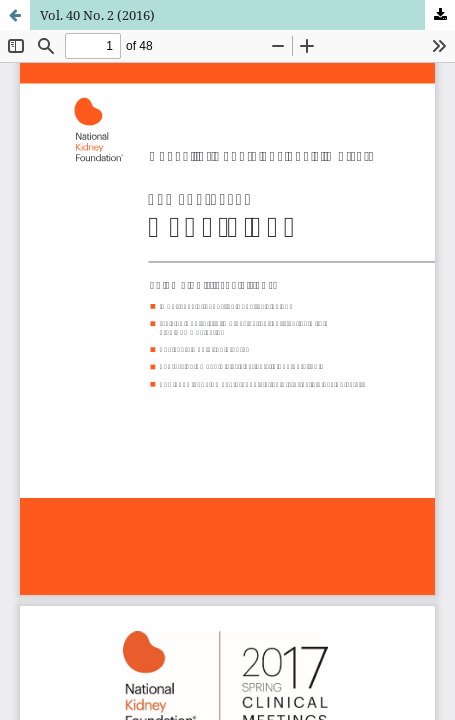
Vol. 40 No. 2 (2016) (97, 15)
